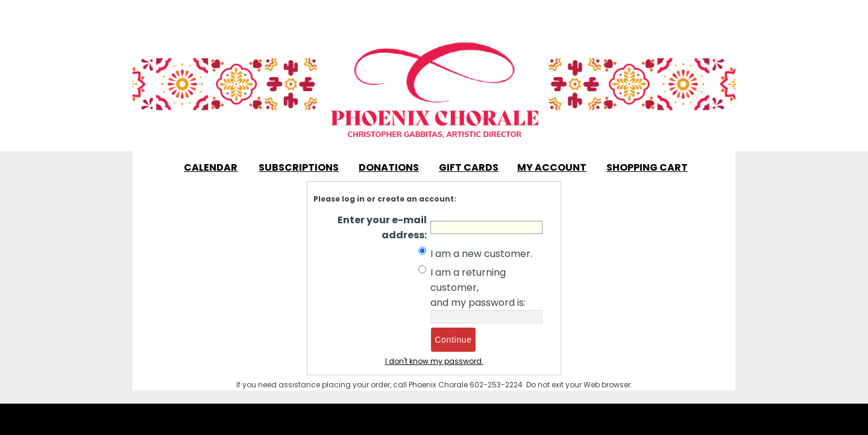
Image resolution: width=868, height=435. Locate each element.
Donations (389, 167)
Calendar (211, 167)
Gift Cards (469, 167)
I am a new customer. (481, 254)
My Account (552, 167)
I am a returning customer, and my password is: (478, 287)
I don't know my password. (434, 361)
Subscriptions (299, 167)
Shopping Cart (647, 167)
